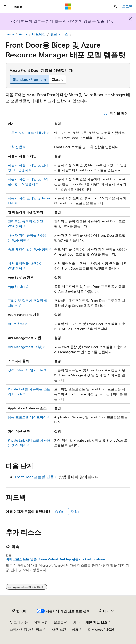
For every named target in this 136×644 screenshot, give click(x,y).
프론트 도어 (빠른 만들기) (27, 133)
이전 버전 (41, 622)
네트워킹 (39, 34)
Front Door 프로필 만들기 (36, 477)
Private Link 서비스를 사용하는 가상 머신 (29, 443)
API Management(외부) (25, 347)
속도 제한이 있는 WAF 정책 (28, 249)
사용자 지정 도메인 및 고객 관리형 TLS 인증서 (28, 181)
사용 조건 (59, 629)
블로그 (59, 622)
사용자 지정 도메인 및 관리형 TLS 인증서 (28, 167)
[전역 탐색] (5, 6)
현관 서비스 (59, 34)
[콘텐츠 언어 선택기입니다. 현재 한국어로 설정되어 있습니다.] (19, 611)
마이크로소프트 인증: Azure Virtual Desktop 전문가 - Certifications (55, 559)
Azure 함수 (16, 324)
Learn (10, 34)
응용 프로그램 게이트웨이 (27, 417)
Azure (23, 34)
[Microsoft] (68, 6)
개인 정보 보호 (96, 622)
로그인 (127, 6)
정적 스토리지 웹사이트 (26, 370)
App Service (17, 286)
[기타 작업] (126, 34)
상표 (75, 629)
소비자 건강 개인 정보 (26, 629)
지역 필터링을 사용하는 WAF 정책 (26, 266)
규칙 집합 (15, 147)
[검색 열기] (115, 6)
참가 (76, 622)
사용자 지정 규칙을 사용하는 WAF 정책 (28, 238)
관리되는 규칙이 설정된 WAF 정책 (26, 224)
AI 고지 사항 (19, 622)
